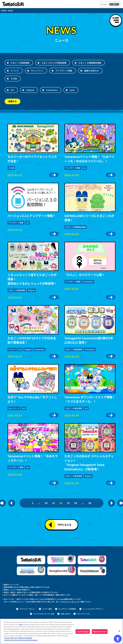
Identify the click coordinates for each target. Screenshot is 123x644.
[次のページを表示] (111, 503)
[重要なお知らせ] (81, 71)
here (21, 625)
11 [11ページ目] (53, 503)
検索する (12, 101)
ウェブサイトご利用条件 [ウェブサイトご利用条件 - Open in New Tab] (67, 609)
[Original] (23, 90)
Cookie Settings (83, 632)
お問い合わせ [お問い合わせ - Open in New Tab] (65, 614)
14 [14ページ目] (76, 503)
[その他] (8, 79)
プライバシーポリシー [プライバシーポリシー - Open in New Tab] (71, 602)
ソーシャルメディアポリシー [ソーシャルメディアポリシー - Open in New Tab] (93, 609)
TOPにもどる (60, 525)
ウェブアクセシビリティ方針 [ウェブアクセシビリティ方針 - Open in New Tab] (44, 614)
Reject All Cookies (100, 632)
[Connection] (43, 90)
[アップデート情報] (53, 71)
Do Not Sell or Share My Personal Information (21, 640)
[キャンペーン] (28, 71)
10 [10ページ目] (46, 503)
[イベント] (8, 71)
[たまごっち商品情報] (8, 63)
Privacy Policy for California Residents (18, 638)
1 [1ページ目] (33, 503)
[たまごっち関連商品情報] (76, 63)
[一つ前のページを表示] (12, 503)
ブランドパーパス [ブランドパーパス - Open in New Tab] (83, 614)
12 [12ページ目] (61, 503)
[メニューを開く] (116, 20)
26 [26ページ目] (90, 503)
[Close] (119, 631)
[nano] (67, 90)
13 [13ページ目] (68, 503)
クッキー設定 (47, 609)
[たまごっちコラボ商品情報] (38, 63)
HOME (4, 11)
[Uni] (8, 90)
